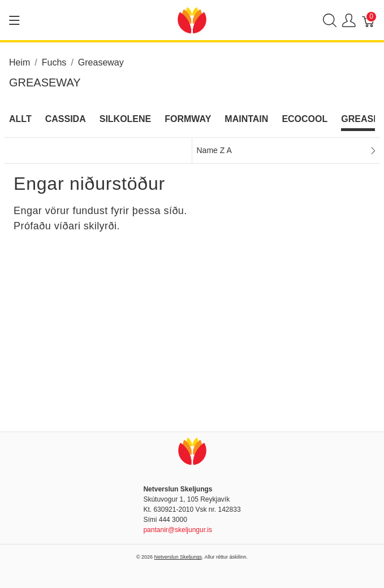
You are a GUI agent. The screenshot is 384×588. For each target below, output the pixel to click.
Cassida (66, 119)
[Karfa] (369, 20)
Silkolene (126, 119)
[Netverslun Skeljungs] (192, 19)
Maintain (246, 119)
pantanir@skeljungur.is (178, 530)
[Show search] (330, 20)
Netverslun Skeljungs (178, 557)
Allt (20, 119)
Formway (188, 119)
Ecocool (305, 119)
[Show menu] (14, 20)
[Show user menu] (349, 20)
